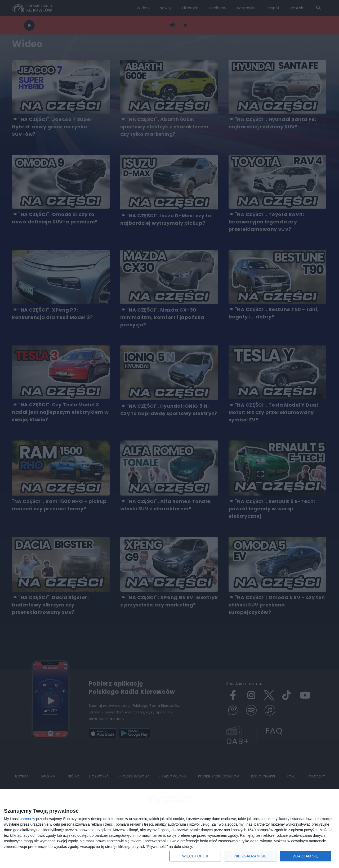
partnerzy (27, 819)
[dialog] (169, 829)
